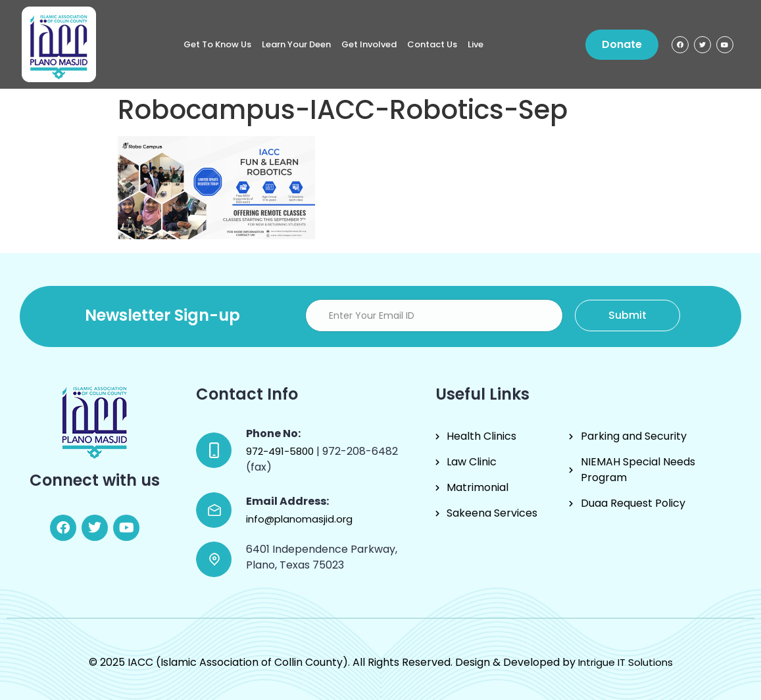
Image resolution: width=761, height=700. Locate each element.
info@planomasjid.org (299, 519)
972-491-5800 (281, 451)
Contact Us (432, 44)
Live (476, 44)
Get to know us (217, 44)
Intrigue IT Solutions (626, 662)
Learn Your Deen (296, 44)
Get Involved (369, 44)
